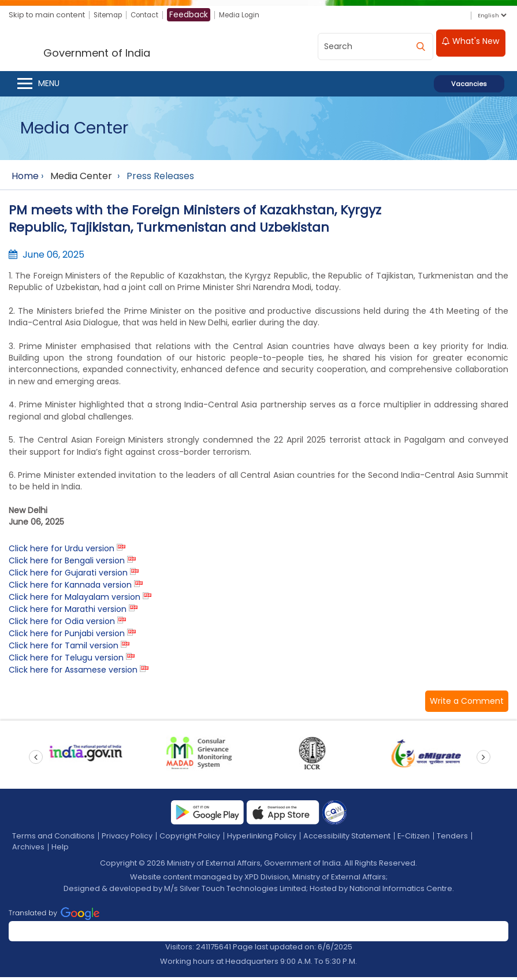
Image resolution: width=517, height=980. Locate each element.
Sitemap (109, 15)
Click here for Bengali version (67, 563)
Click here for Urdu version (62, 551)
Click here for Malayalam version (75, 600)
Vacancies (469, 87)
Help (60, 850)
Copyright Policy (190, 839)
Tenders (454, 839)
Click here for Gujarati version (68, 576)
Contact (149, 15)
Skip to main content (47, 15)
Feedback (195, 15)
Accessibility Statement (347, 839)
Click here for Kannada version (70, 588)
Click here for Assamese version (73, 673)
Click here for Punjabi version (67, 636)
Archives (28, 850)
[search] (421, 46)
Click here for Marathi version (68, 612)
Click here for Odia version (62, 624)
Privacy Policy (127, 839)
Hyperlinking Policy (262, 839)
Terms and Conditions (53, 839)
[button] (467, 704)
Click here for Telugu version (66, 660)
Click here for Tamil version (64, 648)
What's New (470, 44)
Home (25, 179)
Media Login (248, 15)
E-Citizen (415, 839)
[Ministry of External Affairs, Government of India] (119, 47)
